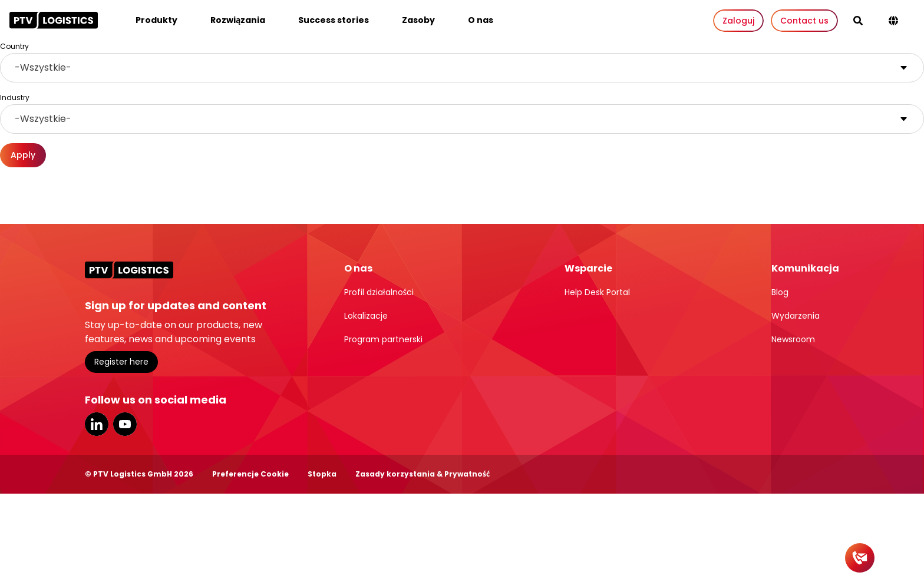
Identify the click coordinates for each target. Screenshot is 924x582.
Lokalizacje (366, 316)
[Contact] (860, 558)
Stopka (322, 474)
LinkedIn (97, 424)
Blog (780, 292)
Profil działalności (379, 292)
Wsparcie (588, 268)
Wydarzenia (796, 316)
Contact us (804, 21)
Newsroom (793, 339)
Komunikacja (805, 268)
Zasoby (418, 20)
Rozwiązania (238, 20)
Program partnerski (383, 339)
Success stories (334, 20)
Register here (121, 362)
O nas (481, 20)
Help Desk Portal (597, 292)
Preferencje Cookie (250, 474)
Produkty (156, 20)
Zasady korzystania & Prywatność (423, 474)
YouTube (125, 424)
